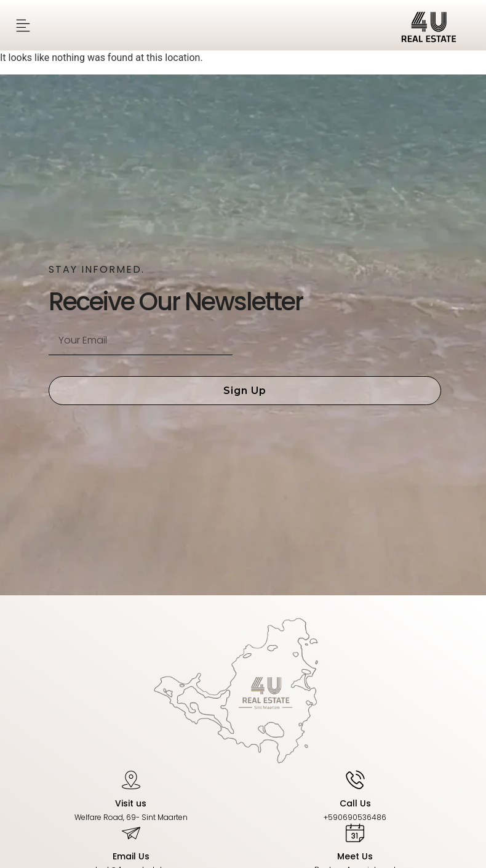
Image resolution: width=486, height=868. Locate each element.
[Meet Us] (355, 832)
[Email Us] (131, 832)
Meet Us (355, 856)
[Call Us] (355, 779)
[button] (23, 26)
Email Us (131, 856)
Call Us (355, 803)
